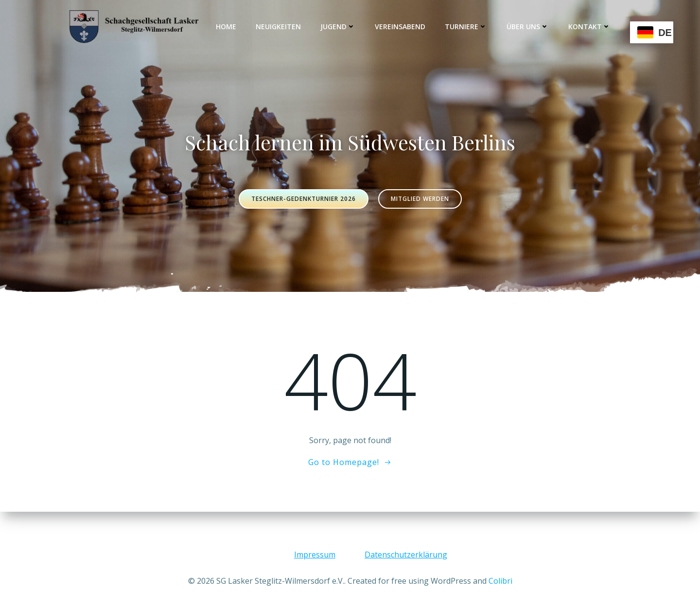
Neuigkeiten (278, 27)
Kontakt (589, 27)
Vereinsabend (400, 27)
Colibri (500, 581)
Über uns (528, 27)
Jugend (338, 27)
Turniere (466, 27)
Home (226, 27)
